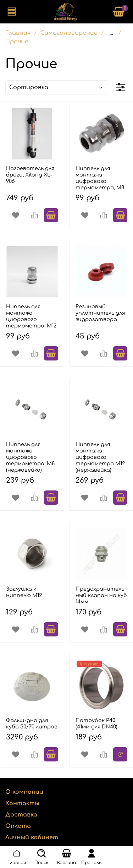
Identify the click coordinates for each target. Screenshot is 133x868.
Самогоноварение (69, 33)
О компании (24, 792)
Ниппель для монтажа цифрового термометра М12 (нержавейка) (100, 457)
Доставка (21, 815)
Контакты (22, 803)
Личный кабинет (32, 837)
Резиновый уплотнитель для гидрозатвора (100, 313)
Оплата (18, 826)
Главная (18, 33)
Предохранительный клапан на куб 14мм (101, 595)
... (111, 33)
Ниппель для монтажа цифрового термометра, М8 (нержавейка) (31, 457)
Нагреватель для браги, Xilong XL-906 (30, 175)
